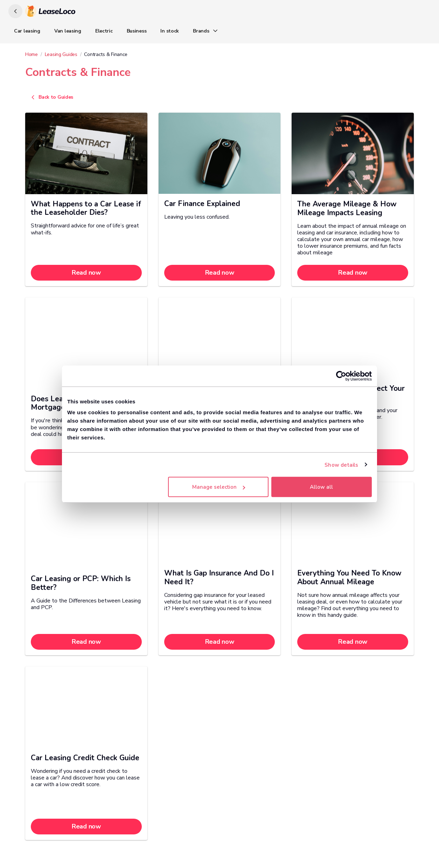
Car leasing (27, 31)
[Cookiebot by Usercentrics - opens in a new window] (341, 376)
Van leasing (68, 31)
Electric (104, 31)
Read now (86, 273)
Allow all (321, 487)
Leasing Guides (61, 54)
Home (32, 54)
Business (137, 31)
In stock (170, 31)
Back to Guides (51, 97)
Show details (341, 465)
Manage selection (219, 487)
